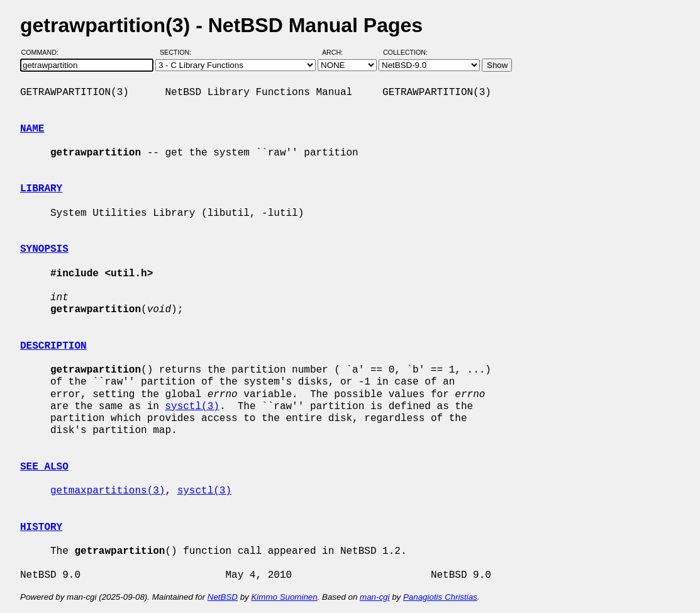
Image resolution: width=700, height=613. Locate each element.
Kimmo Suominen (284, 597)
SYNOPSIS (44, 249)
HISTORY (41, 527)
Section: (178, 52)
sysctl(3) (192, 407)
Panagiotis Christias (440, 597)
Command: (44, 52)
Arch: (338, 52)
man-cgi (375, 597)
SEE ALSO (44, 467)
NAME (32, 129)
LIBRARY (41, 189)
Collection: (405, 52)
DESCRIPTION (53, 346)
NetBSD (223, 597)
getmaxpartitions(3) (108, 491)
